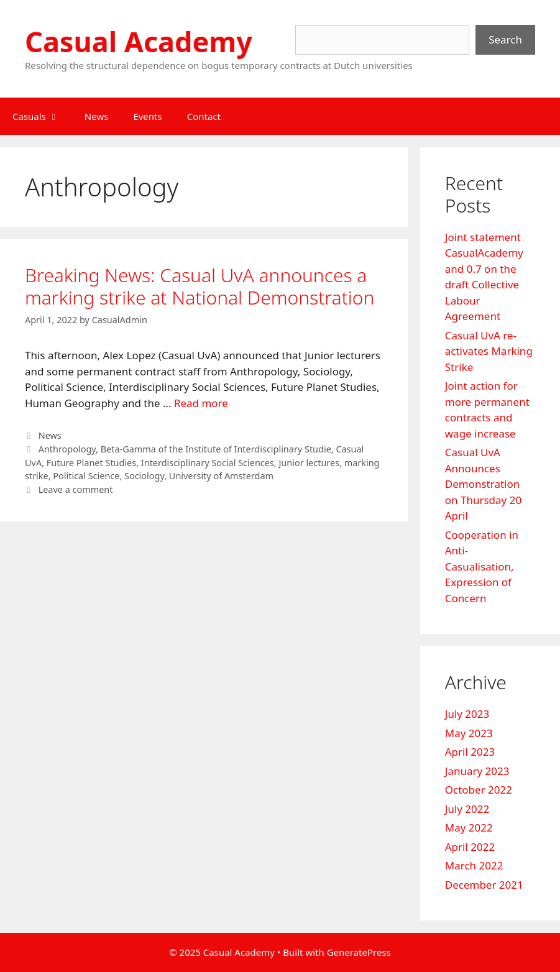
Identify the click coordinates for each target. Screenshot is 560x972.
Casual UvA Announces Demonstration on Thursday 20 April (483, 484)
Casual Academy (139, 41)
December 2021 (484, 885)
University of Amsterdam (221, 476)
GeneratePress (359, 952)
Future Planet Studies (91, 463)
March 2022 (474, 865)
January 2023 (477, 771)
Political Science (86, 476)
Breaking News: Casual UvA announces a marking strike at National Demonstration (200, 286)
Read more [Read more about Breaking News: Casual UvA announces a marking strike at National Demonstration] (201, 403)
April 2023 (470, 752)
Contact (204, 116)
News (97, 116)
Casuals (42, 116)
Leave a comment (76, 489)
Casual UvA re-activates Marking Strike (489, 351)
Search (505, 39)
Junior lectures (309, 463)
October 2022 (479, 790)
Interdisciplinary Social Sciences (208, 463)
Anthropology (67, 449)
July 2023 (467, 714)
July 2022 (467, 809)
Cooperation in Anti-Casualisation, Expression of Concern (482, 566)
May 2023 (469, 733)
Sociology (144, 476)
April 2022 (470, 847)
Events (147, 116)
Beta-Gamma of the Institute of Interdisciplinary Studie (216, 449)
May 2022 (469, 828)
